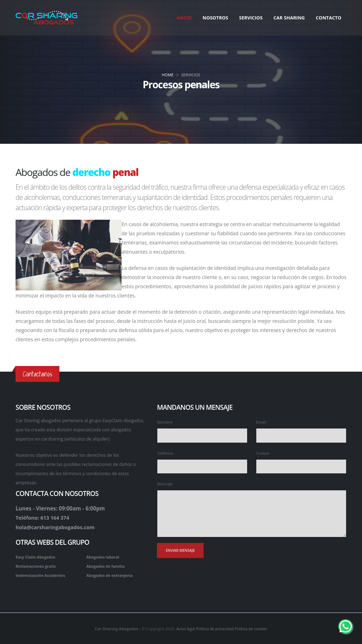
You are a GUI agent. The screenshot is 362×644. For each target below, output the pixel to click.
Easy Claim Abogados (36, 556)
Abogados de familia (106, 565)
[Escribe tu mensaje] (252, 514)
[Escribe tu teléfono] (202, 466)
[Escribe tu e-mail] (301, 435)
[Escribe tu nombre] (202, 435)
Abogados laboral (104, 556)
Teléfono (165, 453)
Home (168, 75)
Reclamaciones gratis (37, 565)
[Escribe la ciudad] (301, 466)
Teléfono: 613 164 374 (44, 518)
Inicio (184, 18)
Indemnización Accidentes (42, 575)
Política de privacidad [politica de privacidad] (215, 628)
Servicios (251, 18)
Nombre (165, 422)
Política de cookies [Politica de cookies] (253, 628)
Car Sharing (289, 18)
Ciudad (262, 453)
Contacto (328, 18)
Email (261, 422)
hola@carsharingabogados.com (57, 527)
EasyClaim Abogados (124, 421)
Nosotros (215, 18)
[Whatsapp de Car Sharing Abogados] (345, 626)
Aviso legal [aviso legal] (184, 628)
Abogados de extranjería (111, 575)
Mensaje (165, 484)
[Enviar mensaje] (180, 551)
